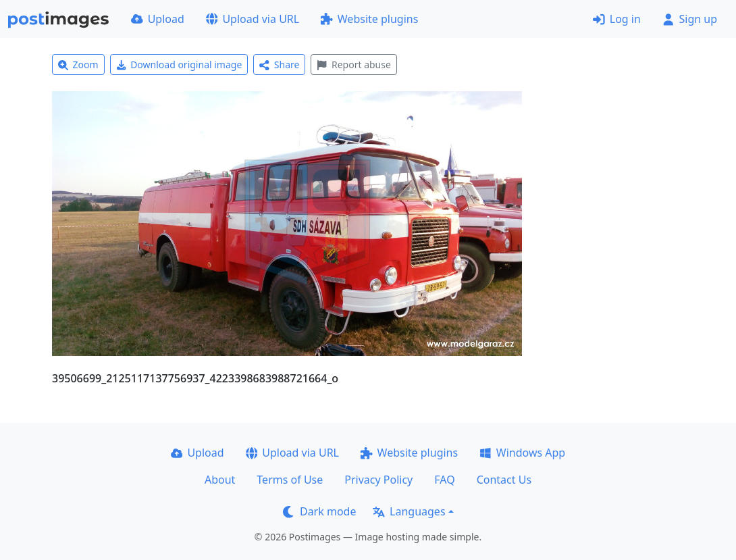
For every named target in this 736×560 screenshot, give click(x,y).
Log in (617, 19)
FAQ (444, 480)
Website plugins (369, 19)
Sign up (690, 19)
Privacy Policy (378, 480)
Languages (409, 511)
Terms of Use (290, 480)
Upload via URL (253, 19)
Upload (158, 19)
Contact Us (504, 480)
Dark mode (319, 511)
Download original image (179, 65)
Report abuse (353, 65)
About (220, 480)
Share (279, 65)
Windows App (522, 453)
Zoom (78, 65)
